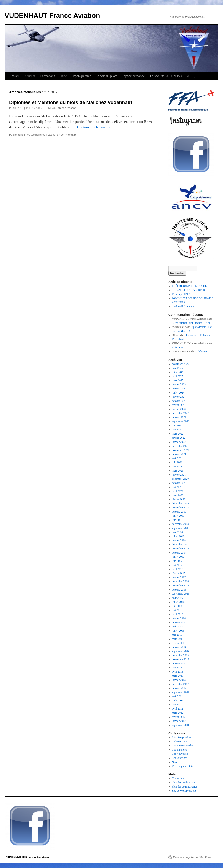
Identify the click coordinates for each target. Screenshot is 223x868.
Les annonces (179, 750)
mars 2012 (178, 713)
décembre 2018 (180, 524)
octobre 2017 (179, 553)
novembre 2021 (181, 450)
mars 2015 (178, 639)
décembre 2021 (180, 446)
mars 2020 (178, 495)
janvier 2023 (179, 409)
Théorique (178, 347)
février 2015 (179, 643)
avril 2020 (178, 491)
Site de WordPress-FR (184, 791)
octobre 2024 (179, 389)
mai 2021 (177, 466)
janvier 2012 (179, 721)
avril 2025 (178, 376)
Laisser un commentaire (62, 135)
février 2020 (179, 499)
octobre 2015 (179, 622)
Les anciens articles (183, 746)
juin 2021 (177, 462)
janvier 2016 (179, 618)
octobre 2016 (179, 590)
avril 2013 (178, 672)
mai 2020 (177, 487)
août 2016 (177, 598)
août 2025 (177, 368)
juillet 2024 (178, 393)
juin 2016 (177, 606)
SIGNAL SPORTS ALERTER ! (189, 290)
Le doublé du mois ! (183, 306)
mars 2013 (178, 676)
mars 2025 (178, 380)
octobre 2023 (179, 401)
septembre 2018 (181, 528)
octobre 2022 (179, 417)
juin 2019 (177, 520)
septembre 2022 (181, 421)
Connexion (178, 778)
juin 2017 (177, 561)
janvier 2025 (179, 384)
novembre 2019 (181, 508)
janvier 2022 (179, 442)
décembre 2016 (180, 581)
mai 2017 (177, 565)
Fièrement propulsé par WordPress (192, 857)
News (175, 762)
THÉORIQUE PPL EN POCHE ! (190, 286)
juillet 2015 (178, 631)
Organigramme (81, 76)
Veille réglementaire (183, 766)
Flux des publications (184, 782)
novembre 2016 (181, 586)
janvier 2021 (179, 475)
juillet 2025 (178, 372)
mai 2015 (177, 635)
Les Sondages (180, 758)
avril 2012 (178, 709)
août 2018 (177, 532)
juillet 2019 (178, 516)
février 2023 (179, 405)
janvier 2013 (179, 680)
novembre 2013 (181, 659)
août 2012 (177, 696)
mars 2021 (178, 471)
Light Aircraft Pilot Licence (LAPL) (192, 323)
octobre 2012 (179, 688)
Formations (48, 76)
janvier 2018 (179, 540)
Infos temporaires (35, 135)
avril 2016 (178, 614)
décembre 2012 (180, 684)
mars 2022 (178, 434)
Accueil (14, 76)
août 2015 (177, 627)
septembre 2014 (181, 651)
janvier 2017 (179, 577)
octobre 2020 (179, 483)
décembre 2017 (180, 544)
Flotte (63, 76)
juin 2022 (177, 425)
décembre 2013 (180, 655)
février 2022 (179, 438)
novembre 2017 (181, 549)
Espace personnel (134, 76)
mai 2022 (177, 430)
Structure (30, 76)
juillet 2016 (178, 602)
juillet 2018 (178, 536)
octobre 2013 (179, 663)
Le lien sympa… (181, 741)
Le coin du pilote (107, 76)
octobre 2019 (179, 512)
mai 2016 (177, 610)
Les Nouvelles (180, 754)
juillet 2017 (178, 557)
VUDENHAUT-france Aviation (59, 108)
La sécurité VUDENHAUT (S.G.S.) (173, 76)
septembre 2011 (181, 725)
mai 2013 (177, 668)
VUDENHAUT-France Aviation (52, 15)
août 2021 (177, 458)
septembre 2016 (181, 594)
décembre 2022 (180, 413)
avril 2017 (178, 569)
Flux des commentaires (185, 787)
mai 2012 (177, 705)
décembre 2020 (180, 479)
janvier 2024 (179, 397)
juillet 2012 (178, 700)
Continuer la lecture (94, 127)
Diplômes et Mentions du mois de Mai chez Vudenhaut (71, 102)
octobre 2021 (179, 454)
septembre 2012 (181, 692)
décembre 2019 (180, 503)
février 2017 (179, 573)
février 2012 (179, 717)
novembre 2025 (181, 364)
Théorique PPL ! (181, 294)
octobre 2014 (179, 647)
